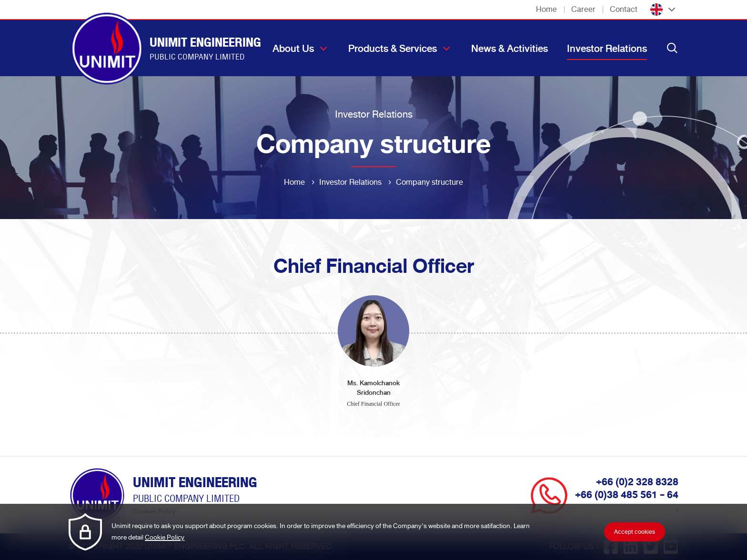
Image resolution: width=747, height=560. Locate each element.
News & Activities (510, 49)
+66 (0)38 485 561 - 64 (627, 495)
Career (583, 9)
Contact (624, 9)
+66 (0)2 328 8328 (637, 482)
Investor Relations (607, 49)
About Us (293, 49)
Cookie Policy (165, 537)
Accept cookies (635, 532)
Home (546, 9)
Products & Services (393, 49)
